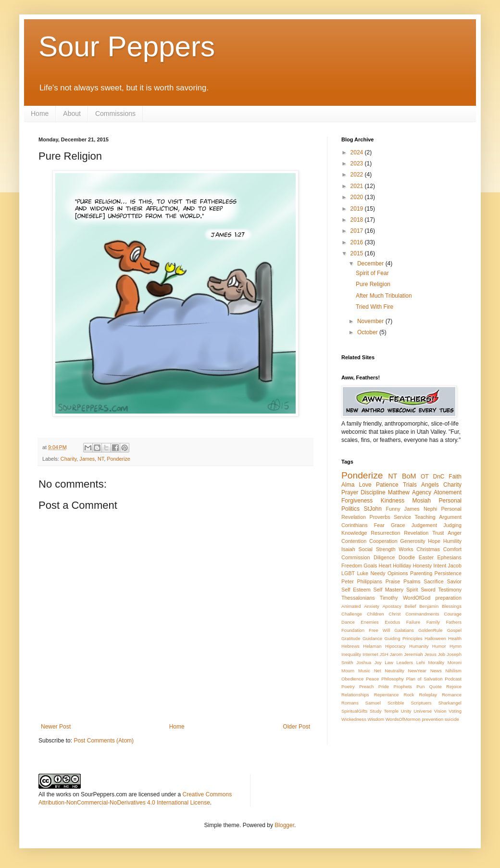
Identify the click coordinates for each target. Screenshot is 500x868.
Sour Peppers (127, 46)
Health (455, 638)
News (436, 671)
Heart (385, 566)
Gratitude (351, 638)
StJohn (373, 509)
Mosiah (422, 501)
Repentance (387, 695)
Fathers (454, 622)
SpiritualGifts (354, 711)
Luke (363, 573)
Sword (428, 590)
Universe (423, 711)
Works (406, 549)
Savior (454, 581)
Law (389, 662)
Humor (439, 646)
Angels (430, 485)
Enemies (369, 622)
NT (101, 459)
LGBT (348, 573)
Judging (452, 525)
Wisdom (376, 719)
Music (364, 671)
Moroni (455, 662)
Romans (350, 703)
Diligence (384, 557)
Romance (452, 695)
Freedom (352, 566)
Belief (411, 606)
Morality (436, 662)
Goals (370, 566)
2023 (358, 164)
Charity (69, 459)
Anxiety (371, 606)
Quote (436, 686)
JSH (384, 654)
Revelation (416, 533)
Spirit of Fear (372, 273)
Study (376, 711)
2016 (358, 242)
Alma (348, 485)
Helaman (372, 646)
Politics (350, 509)
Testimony (450, 590)
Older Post (296, 727)
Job (442, 654)
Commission (356, 557)
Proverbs (380, 517)
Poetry (348, 686)
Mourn (348, 671)
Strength (386, 549)
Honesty (423, 566)
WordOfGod (417, 598)
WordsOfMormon (403, 719)
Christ (394, 614)
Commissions (115, 113)
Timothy (389, 598)
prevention (432, 719)
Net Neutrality (389, 671)
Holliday (402, 566)
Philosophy (393, 679)
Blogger (284, 825)
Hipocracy (395, 646)
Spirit (412, 590)
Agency (422, 492)
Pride (384, 686)
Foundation (353, 630)
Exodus (392, 622)
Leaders (405, 662)
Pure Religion (373, 284)
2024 (358, 152)
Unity (406, 711)
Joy (378, 662)
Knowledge (354, 533)
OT (425, 477)
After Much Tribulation (384, 296)
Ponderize (119, 459)
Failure (413, 622)
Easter (426, 557)
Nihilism (453, 671)
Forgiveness (357, 501)
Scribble (396, 703)
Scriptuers (421, 703)
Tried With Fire (375, 307)
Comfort (452, 549)
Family (433, 622)
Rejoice (454, 686)
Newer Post (56, 727)
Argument (450, 517)
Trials (410, 485)
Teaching (425, 517)
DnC (438, 477)
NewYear (417, 671)
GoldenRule (431, 630)
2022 (358, 175)
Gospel (454, 630)
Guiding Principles (403, 638)
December (371, 264)
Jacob (455, 566)
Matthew (399, 492)
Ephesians (450, 557)
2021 (358, 186)
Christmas (428, 549)
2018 (358, 220)
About (72, 113)
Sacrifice (433, 581)
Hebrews (350, 646)
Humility (452, 541)
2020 (358, 197)
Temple (391, 711)
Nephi (430, 509)
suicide (452, 719)
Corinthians (355, 525)
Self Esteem (356, 590)
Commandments (422, 614)
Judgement (424, 525)
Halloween (435, 638)
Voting (455, 711)
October (368, 332)
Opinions (398, 573)
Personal (450, 501)
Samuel (373, 703)
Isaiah (348, 549)
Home (40, 113)
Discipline (373, 492)
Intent (440, 566)
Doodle (407, 557)
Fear (379, 525)
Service (402, 517)
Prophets (402, 686)
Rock (409, 695)
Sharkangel (450, 703)
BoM (409, 476)
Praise (393, 581)
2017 (358, 231)
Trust (438, 533)
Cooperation (383, 541)
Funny (393, 509)
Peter (348, 581)
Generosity (412, 541)
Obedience (352, 679)
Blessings (452, 606)
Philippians (370, 581)
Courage (453, 614)
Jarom (396, 654)
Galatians (404, 630)
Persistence (448, 573)
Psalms (412, 581)
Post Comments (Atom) (104, 741)
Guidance (372, 638)
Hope (434, 541)
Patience (387, 485)
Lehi (421, 662)
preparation (448, 598)
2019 (358, 209)
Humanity (419, 646)
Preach (366, 686)
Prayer (350, 492)
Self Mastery (389, 590)
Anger (455, 533)
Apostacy (392, 606)
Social (366, 549)
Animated (351, 606)
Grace (398, 525)
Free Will (379, 630)
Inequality (351, 654)
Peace (372, 679)
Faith (455, 477)
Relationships (355, 695)
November (371, 321)
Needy (378, 573)
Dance (348, 622)
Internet (370, 654)
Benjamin (429, 606)
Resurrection (385, 533)
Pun (420, 686)
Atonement (448, 492)
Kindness (393, 501)
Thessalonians (358, 598)
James (87, 459)
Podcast (453, 679)
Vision (440, 711)
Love (365, 485)
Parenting (421, 573)
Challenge (352, 614)
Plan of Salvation (425, 679)
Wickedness (354, 719)
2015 (358, 253)
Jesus (431, 654)
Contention (354, 541)
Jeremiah (413, 654)
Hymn (456, 646)
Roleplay (428, 695)
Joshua (364, 662)
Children (375, 614)
